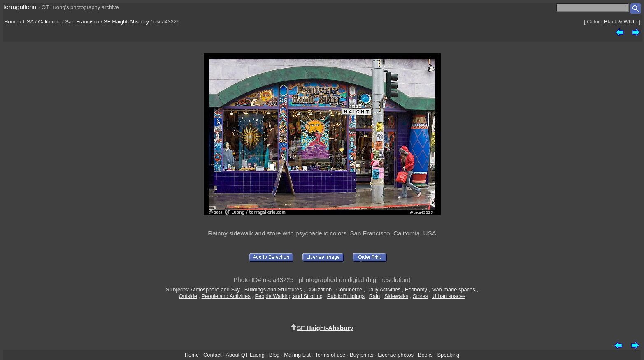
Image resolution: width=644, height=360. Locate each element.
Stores (420, 296)
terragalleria (20, 7)
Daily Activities (384, 290)
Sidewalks (396, 296)
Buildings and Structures (273, 290)
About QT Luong (245, 355)
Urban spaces (449, 296)
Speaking (448, 355)
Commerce (349, 290)
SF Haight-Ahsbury (126, 22)
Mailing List (297, 355)
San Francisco (82, 22)
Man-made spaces (453, 290)
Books (425, 355)
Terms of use (330, 355)
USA (28, 22)
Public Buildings (346, 296)
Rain (375, 296)
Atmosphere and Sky (215, 290)
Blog (274, 355)
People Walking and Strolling (289, 296)
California (49, 22)
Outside (188, 296)
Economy (416, 290)
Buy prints (362, 355)
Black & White (621, 22)
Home (11, 22)
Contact (212, 355)
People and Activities (226, 296)
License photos (396, 355)
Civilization (319, 290)
